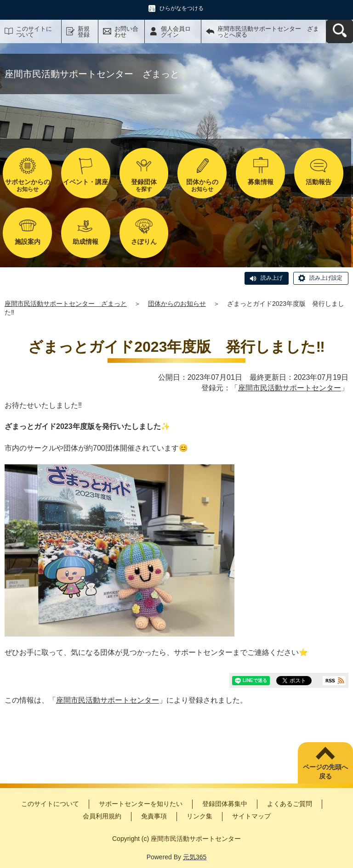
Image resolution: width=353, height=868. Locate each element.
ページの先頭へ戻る (325, 772)
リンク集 (199, 816)
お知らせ (27, 185)
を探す (144, 185)
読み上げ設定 (326, 278)
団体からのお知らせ (177, 304)
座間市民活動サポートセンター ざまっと (66, 304)
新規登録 (84, 32)
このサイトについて (34, 32)
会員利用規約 (102, 816)
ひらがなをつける (182, 8)
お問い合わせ (126, 32)
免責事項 (154, 816)
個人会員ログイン (176, 32)
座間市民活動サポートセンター (290, 388)
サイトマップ (251, 816)
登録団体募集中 (225, 804)
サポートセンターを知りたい (141, 804)
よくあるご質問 (290, 804)
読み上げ (272, 278)
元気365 (195, 857)
